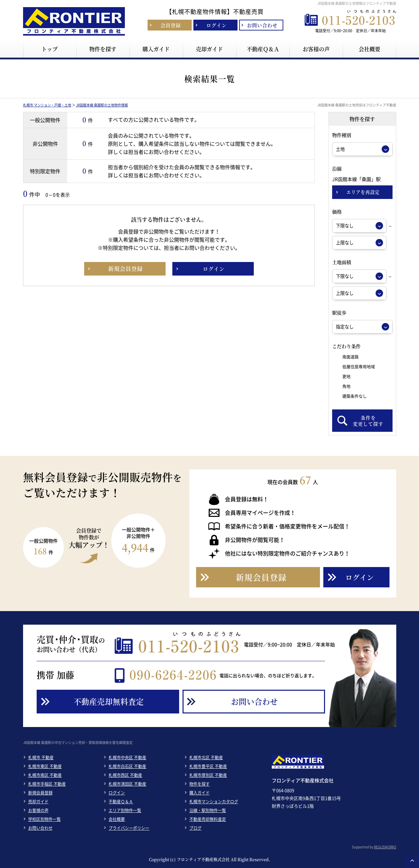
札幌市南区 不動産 (45, 775)
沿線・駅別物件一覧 (208, 810)
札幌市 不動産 (41, 758)
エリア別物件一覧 (125, 810)
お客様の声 (38, 810)
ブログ (195, 828)
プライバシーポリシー (129, 828)
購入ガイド (199, 793)
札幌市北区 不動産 (206, 758)
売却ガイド (38, 802)
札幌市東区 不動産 (45, 766)
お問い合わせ (40, 828)
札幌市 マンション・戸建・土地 (47, 105)
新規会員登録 (40, 793)
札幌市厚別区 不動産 (208, 775)
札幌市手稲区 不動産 (47, 784)
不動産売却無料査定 (208, 819)
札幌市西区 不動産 (125, 775)
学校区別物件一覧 (44, 819)
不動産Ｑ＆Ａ (121, 802)
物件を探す (199, 784)
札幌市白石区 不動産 (127, 766)
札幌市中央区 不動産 (127, 758)
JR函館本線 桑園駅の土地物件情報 (102, 105)
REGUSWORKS (385, 847)
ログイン (117, 793)
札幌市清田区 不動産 (127, 784)
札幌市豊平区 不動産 (208, 766)
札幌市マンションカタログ (214, 802)
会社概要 (117, 819)
